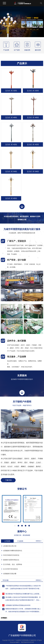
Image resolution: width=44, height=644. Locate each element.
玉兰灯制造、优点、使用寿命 (13, 564)
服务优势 (38, 50)
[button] (15, 526)
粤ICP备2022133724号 (28, 642)
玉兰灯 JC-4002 (33, 118)
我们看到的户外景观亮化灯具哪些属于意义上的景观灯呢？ (24, 594)
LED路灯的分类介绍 (10, 546)
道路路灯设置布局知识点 (11, 560)
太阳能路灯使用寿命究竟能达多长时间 (18, 606)
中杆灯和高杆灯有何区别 (11, 555)
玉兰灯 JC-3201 (11, 91)
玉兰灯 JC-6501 (11, 198)
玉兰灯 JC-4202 (33, 145)
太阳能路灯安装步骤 (10, 574)
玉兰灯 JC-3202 (33, 91)
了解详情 (8, 480)
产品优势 (6, 50)
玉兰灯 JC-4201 (11, 145)
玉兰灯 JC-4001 (11, 118)
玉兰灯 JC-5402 (33, 172)
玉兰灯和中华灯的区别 (10, 569)
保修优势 (27, 50)
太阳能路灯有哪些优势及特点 (13, 551)
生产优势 (17, 50)
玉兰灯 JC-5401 (11, 172)
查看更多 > (39, 541)
